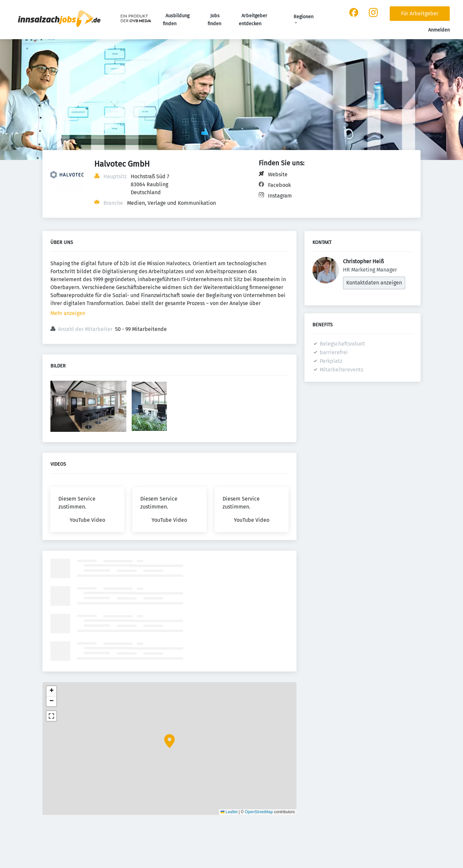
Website (278, 174)
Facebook (279, 185)
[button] (169, 741)
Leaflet (229, 812)
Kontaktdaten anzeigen (374, 283)
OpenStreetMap (259, 812)
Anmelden (439, 30)
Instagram (280, 196)
